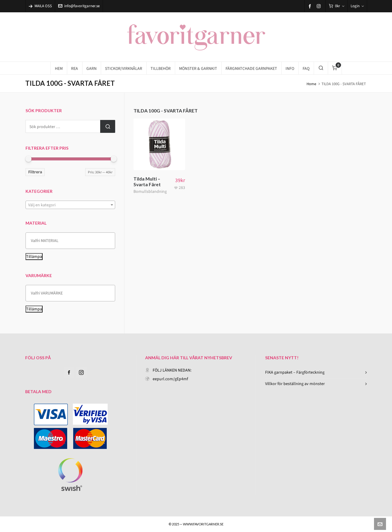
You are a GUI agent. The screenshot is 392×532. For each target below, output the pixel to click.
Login (357, 6)
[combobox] (70, 205)
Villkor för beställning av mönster (295, 384)
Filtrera (35, 172)
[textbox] (70, 205)
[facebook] (311, 6)
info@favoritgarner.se (79, 6)
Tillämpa (34, 257)
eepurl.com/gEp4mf (170, 379)
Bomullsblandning (150, 191)
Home (311, 84)
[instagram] (320, 6)
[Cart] (337, 6)
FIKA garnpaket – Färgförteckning (295, 372)
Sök (108, 126)
